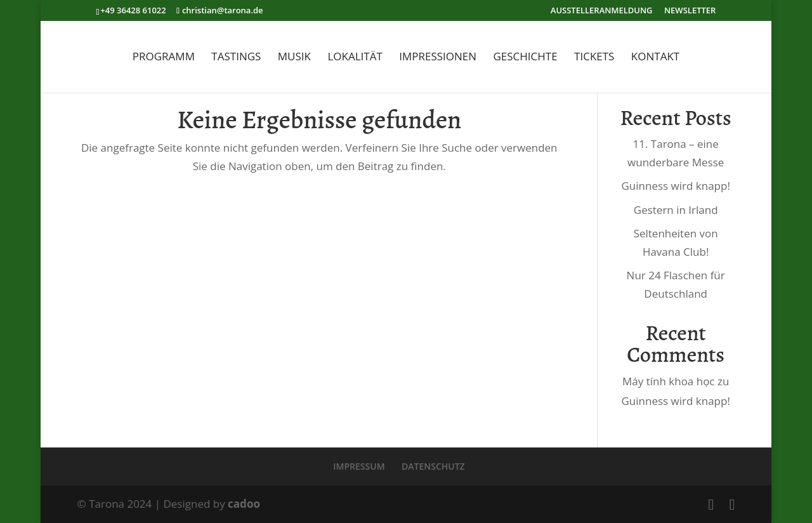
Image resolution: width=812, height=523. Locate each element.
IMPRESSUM (359, 466)
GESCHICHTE (525, 58)
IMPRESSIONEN (438, 58)
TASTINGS (236, 58)
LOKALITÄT (355, 58)
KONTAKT (655, 58)
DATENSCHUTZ (433, 466)
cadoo (244, 504)
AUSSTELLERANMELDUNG (602, 11)
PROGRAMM (164, 58)
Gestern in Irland (676, 210)
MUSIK (294, 58)
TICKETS (594, 58)
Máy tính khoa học (669, 381)
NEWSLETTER (690, 11)
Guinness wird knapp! (675, 186)
